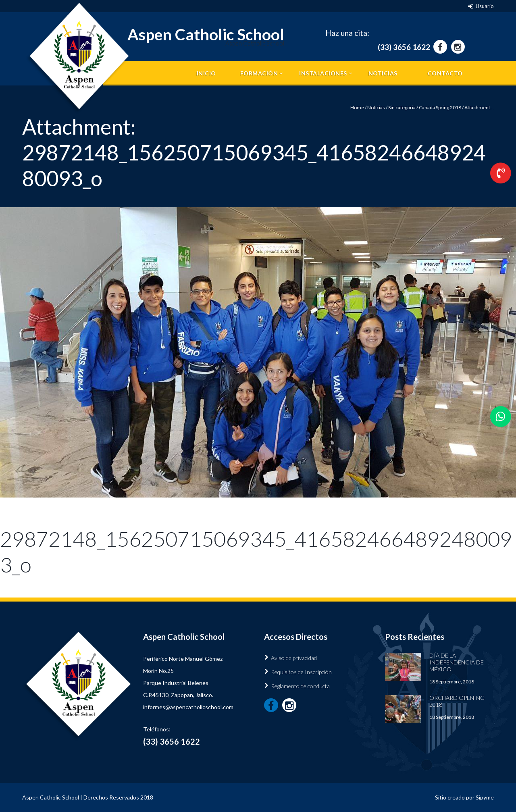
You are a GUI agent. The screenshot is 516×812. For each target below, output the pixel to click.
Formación (259, 73)
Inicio (206, 73)
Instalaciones (323, 73)
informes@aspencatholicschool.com (188, 707)
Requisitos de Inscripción (301, 672)
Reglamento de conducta (300, 686)
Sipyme (485, 797)
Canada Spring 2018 (440, 107)
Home (357, 107)
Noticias (383, 73)
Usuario (485, 6)
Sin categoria (402, 107)
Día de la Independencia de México (457, 662)
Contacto (445, 73)
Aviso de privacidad (294, 658)
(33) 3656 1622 (404, 47)
